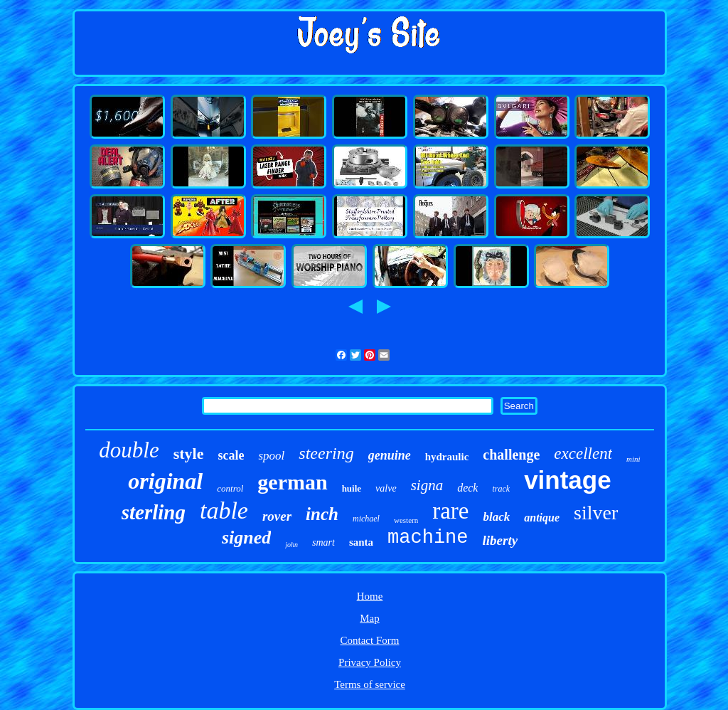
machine (428, 538)
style (189, 454)
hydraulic (447, 457)
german (292, 482)
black (496, 517)
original (165, 481)
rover (277, 516)
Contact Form (370, 640)
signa (427, 485)
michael (366, 519)
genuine (390, 455)
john (291, 545)
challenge (511, 455)
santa (361, 542)
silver (596, 513)
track (501, 489)
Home (370, 596)
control (230, 488)
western (406, 520)
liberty (500, 540)
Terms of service (370, 684)
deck (467, 488)
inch (322, 514)
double (129, 450)
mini (633, 459)
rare (450, 511)
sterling (154, 512)
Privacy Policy (370, 662)
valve (386, 488)
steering (326, 453)
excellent (583, 454)
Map (370, 618)
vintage (568, 480)
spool (271, 456)
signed (246, 537)
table (224, 510)
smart (323, 542)
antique (542, 518)
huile (352, 488)
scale (231, 455)
